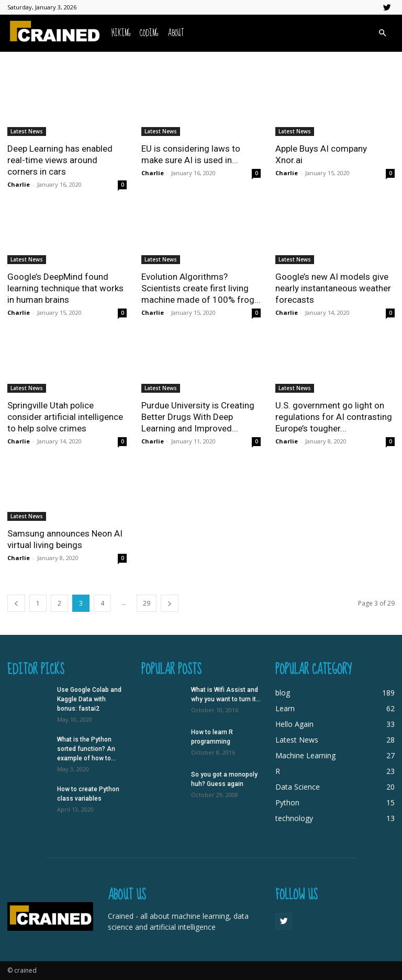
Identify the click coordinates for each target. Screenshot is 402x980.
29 (147, 603)
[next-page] (170, 603)
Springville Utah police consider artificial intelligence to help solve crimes (65, 417)
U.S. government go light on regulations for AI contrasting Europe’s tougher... (334, 417)
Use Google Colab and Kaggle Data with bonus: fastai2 (89, 699)
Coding (149, 33)
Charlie (19, 184)
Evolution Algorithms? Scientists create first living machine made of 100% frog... (201, 288)
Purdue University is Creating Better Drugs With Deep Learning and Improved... (198, 417)
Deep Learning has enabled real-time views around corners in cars (60, 160)
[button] (382, 33)
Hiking (121, 33)
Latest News (27, 131)
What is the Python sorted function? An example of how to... (86, 749)
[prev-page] (16, 603)
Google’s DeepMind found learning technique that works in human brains (65, 288)
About (176, 33)
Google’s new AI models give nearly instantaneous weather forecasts (333, 288)
